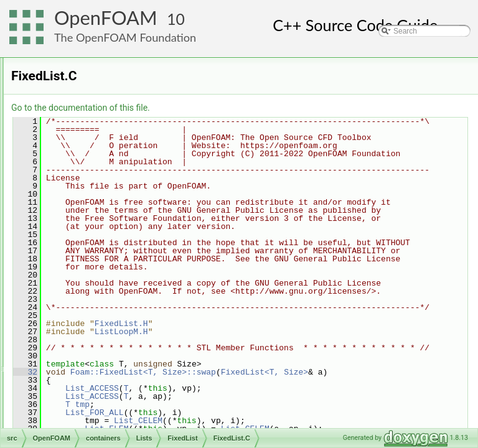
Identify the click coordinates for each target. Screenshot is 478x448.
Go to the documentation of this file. (236, 108)
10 (176, 19)
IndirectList (99, 318)
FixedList (96, 236)
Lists (79, 154)
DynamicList (101, 222)
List (87, 332)
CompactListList (107, 195)
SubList (93, 414)
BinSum (94, 181)
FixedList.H (110, 263)
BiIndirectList (102, 167)
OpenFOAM (106, 18)
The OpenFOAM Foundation (125, 37)
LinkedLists (90, 140)
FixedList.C (110, 250)
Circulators (89, 85)
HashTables (91, 113)
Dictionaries (91, 99)
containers (78, 72)
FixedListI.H (110, 277)
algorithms (78, 58)
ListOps (94, 359)
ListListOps (99, 345)
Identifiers (87, 126)
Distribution (100, 208)
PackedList (99, 373)
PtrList (91, 386)
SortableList (101, 400)
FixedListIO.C (114, 291)
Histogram (98, 304)
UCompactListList (110, 427)
